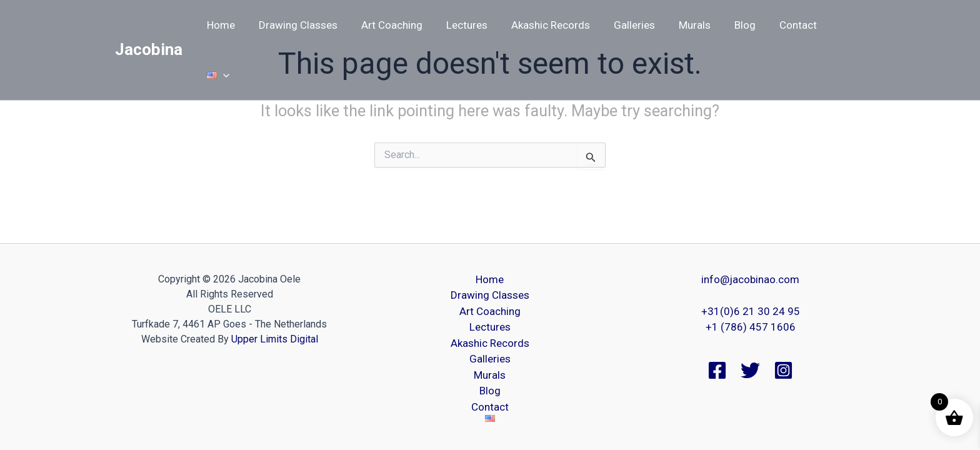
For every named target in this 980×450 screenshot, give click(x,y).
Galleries (636, 25)
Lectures (473, 25)
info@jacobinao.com (750, 279)
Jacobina (149, 24)
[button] (848, 25)
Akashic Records (554, 25)
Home (235, 25)
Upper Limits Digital (275, 339)
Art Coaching (401, 25)
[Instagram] (783, 370)
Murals (693, 25)
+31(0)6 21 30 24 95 (751, 311)
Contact (792, 25)
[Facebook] (717, 370)
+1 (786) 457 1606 (751, 327)
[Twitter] (750, 370)
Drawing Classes (309, 25)
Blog (741, 25)
